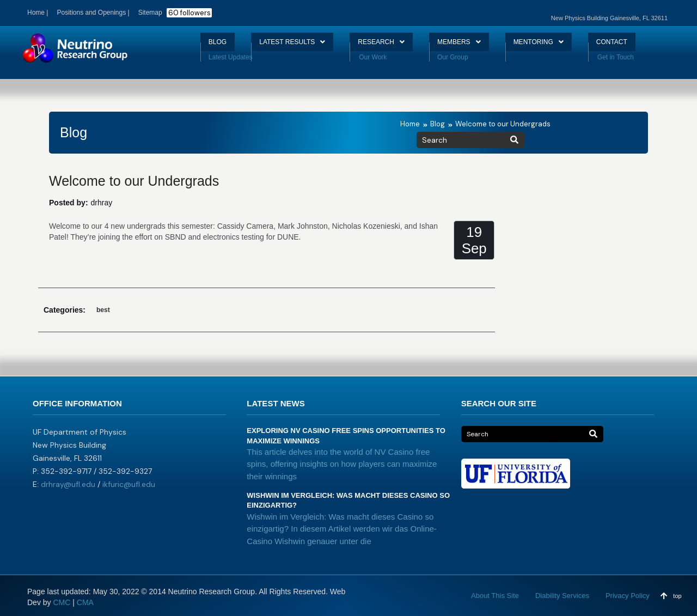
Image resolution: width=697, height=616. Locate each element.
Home (410, 124)
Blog (438, 124)
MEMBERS (465, 46)
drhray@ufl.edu (68, 484)
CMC (62, 602)
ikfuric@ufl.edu (129, 484)
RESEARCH (378, 46)
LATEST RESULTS (277, 46)
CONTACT (636, 46)
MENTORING (554, 46)
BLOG (191, 46)
